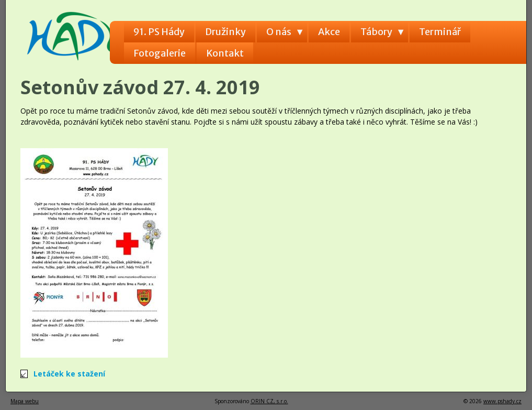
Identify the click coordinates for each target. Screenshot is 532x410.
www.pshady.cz (502, 401)
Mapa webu (25, 401)
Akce (329, 32)
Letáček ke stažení (69, 374)
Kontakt (225, 53)
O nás (279, 32)
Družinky (225, 32)
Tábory (376, 32)
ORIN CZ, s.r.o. (269, 401)
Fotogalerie (160, 53)
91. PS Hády (159, 32)
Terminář (440, 32)
